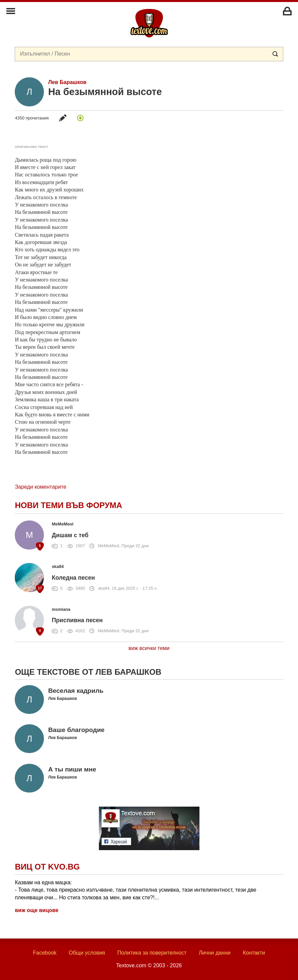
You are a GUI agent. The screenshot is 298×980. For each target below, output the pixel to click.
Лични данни (215, 953)
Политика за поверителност (152, 953)
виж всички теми (149, 648)
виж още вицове (37, 910)
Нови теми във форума (68, 505)
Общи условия (87, 953)
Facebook (45, 953)
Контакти (254, 953)
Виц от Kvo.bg (47, 867)
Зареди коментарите (40, 487)
